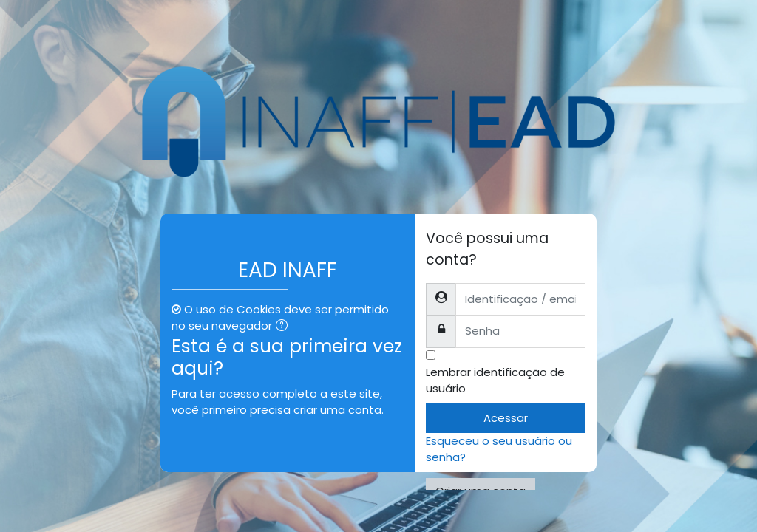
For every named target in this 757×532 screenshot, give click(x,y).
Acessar (506, 418)
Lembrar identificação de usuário (495, 380)
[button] (285, 327)
